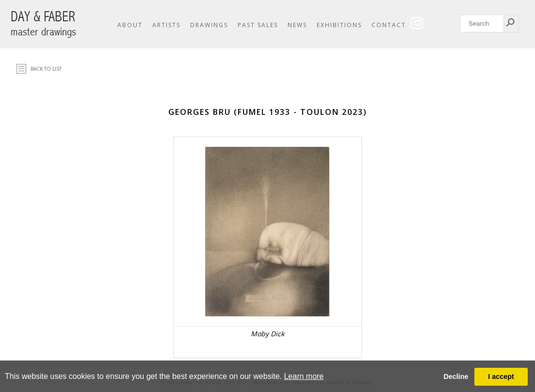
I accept (501, 376)
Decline (456, 376)
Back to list (46, 69)
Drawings (209, 25)
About (130, 25)
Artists (166, 25)
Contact (389, 25)
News (297, 25)
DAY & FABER (43, 24)
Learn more (304, 376)
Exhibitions (339, 25)
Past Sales (258, 25)
